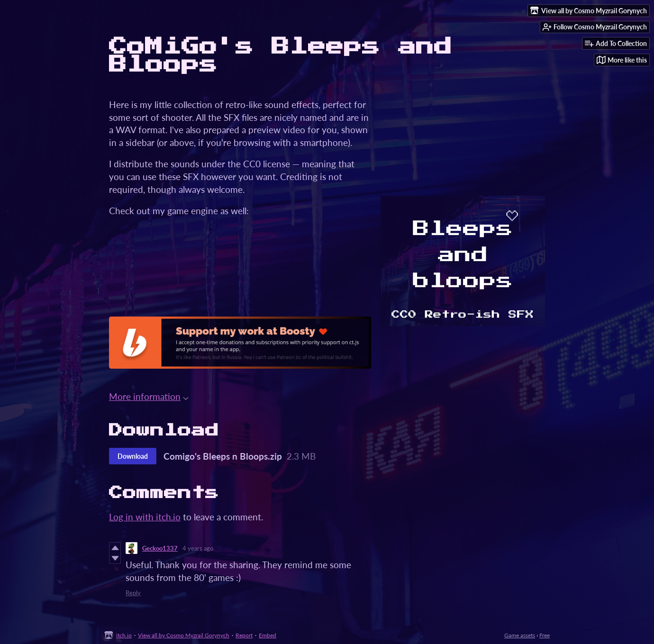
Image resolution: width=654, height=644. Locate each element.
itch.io (124, 635)
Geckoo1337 (160, 548)
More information (149, 396)
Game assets (520, 635)
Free (545, 635)
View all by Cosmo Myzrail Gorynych (184, 635)
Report (244, 635)
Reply (133, 593)
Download (133, 456)
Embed (268, 635)
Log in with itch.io (145, 517)
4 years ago (198, 548)
